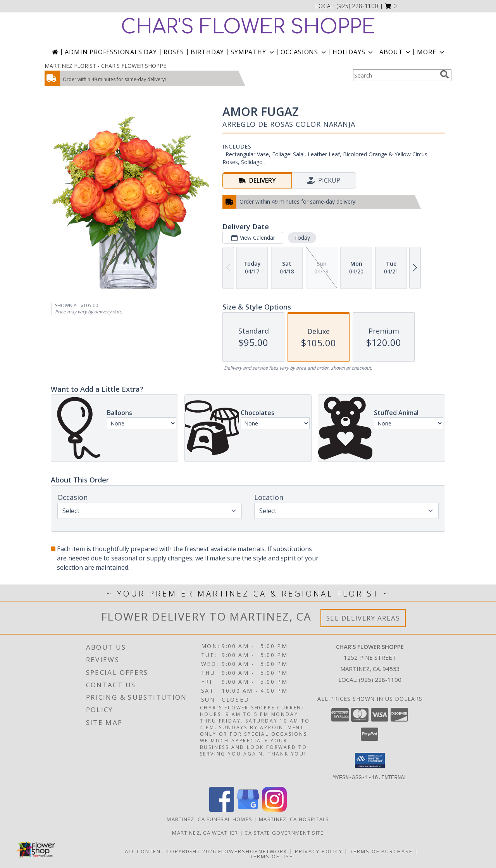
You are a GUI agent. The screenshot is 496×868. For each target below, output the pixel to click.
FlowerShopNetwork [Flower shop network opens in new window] (253, 851)
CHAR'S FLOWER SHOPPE (248, 27)
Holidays (353, 52)
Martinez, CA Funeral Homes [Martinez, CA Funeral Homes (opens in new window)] (209, 819)
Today (302, 238)
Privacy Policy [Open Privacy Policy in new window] (319, 851)
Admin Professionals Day (111, 52)
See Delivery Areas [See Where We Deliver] (363, 618)
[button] (391, 6)
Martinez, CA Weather (205, 832)
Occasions (304, 52)
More (431, 52)
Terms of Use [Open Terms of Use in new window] (271, 856)
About (396, 52)
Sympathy (253, 52)
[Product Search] (395, 75)
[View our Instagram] (274, 809)
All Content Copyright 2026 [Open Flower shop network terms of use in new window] (170, 851)
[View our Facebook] (222, 809)
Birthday (207, 52)
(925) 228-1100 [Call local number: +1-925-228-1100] (357, 6)
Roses (174, 52)
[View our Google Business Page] (248, 809)
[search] (444, 74)
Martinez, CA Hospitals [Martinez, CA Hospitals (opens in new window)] (294, 819)
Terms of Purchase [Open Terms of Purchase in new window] (381, 851)
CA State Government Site (284, 832)
